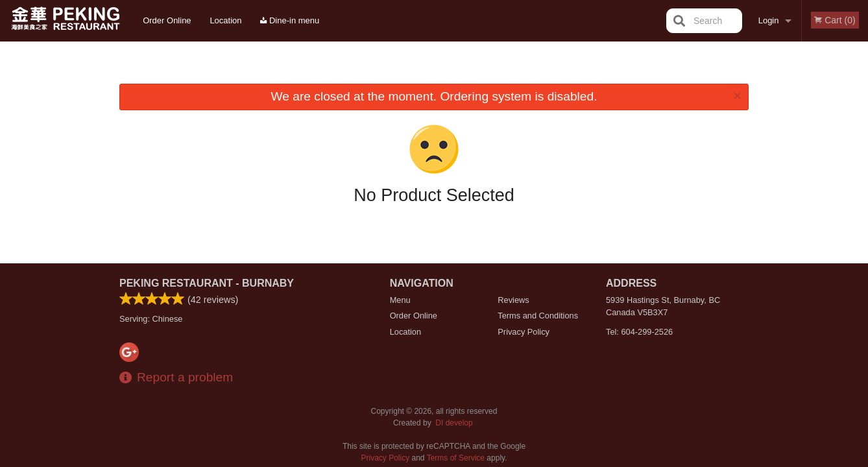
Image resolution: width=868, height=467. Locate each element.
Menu (400, 300)
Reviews (513, 300)
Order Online (167, 20)
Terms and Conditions (538, 316)
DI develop (454, 423)
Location (225, 20)
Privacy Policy (524, 332)
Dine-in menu (290, 20)
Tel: (639, 332)
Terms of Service (456, 458)
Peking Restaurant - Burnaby (207, 283)
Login (769, 20)
